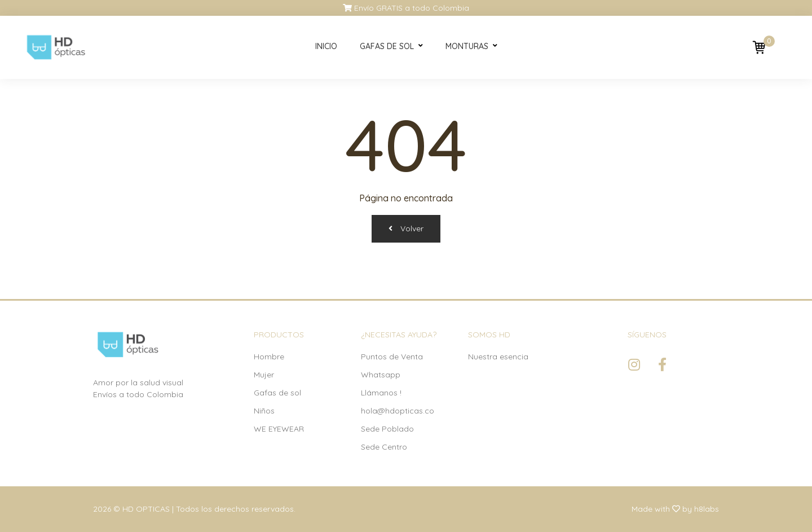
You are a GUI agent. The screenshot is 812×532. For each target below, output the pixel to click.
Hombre (269, 357)
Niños (264, 411)
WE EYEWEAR (279, 429)
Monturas (467, 46)
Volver (406, 228)
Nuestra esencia (498, 357)
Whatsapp (381, 375)
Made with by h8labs (675, 509)
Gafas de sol (387, 46)
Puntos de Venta (392, 357)
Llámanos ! (381, 393)
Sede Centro (384, 447)
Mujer (264, 375)
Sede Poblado (387, 429)
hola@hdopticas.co (398, 411)
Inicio (326, 46)
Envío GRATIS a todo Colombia (406, 8)
